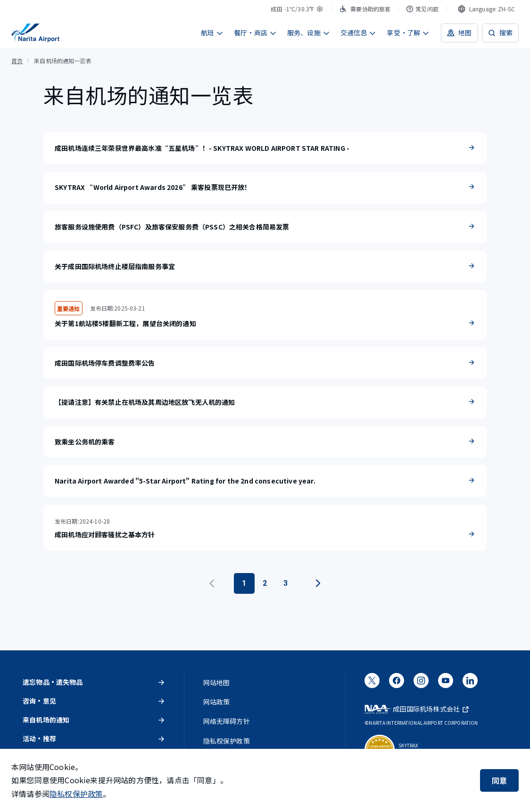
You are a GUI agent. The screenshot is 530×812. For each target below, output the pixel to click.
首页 (17, 61)
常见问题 (422, 9)
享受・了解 (408, 33)
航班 (212, 33)
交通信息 (359, 33)
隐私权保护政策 (76, 794)
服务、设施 (309, 33)
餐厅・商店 (255, 33)
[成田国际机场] (35, 33)
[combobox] (486, 9)
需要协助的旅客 (365, 9)
